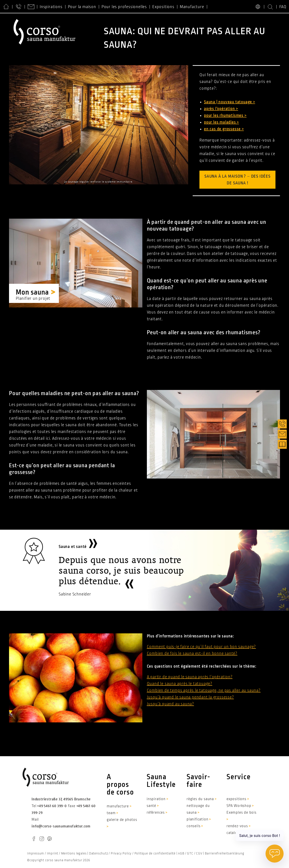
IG (41, 839)
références (156, 813)
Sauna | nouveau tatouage (229, 102)
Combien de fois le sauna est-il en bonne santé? (192, 653)
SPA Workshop (239, 806)
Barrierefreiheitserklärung (225, 853)
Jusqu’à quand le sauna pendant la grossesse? (190, 697)
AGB (181, 853)
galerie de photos (122, 820)
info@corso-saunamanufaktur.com (61, 826)
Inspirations (51, 7)
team (111, 813)
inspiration (156, 799)
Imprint (53, 853)
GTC (190, 853)
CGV (199, 853)
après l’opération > (221, 109)
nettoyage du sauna (198, 809)
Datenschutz (99, 853)
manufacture (118, 806)
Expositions (163, 7)
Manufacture (192, 7)
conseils (193, 826)
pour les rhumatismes (224, 115)
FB (34, 839)
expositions (236, 799)
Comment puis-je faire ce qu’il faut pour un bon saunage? (201, 647)
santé (151, 806)
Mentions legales (74, 853)
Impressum (36, 853)
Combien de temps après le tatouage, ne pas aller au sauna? (204, 690)
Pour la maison (82, 7)
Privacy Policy (121, 853)
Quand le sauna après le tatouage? (180, 684)
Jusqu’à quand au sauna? (170, 704)
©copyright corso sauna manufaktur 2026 (59, 860)
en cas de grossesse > (224, 129)
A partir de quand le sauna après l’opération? (190, 677)
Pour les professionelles (124, 7)
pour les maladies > (221, 122)
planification (197, 819)
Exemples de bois (242, 813)
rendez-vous (237, 826)
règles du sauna (200, 799)
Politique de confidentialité (155, 853)
